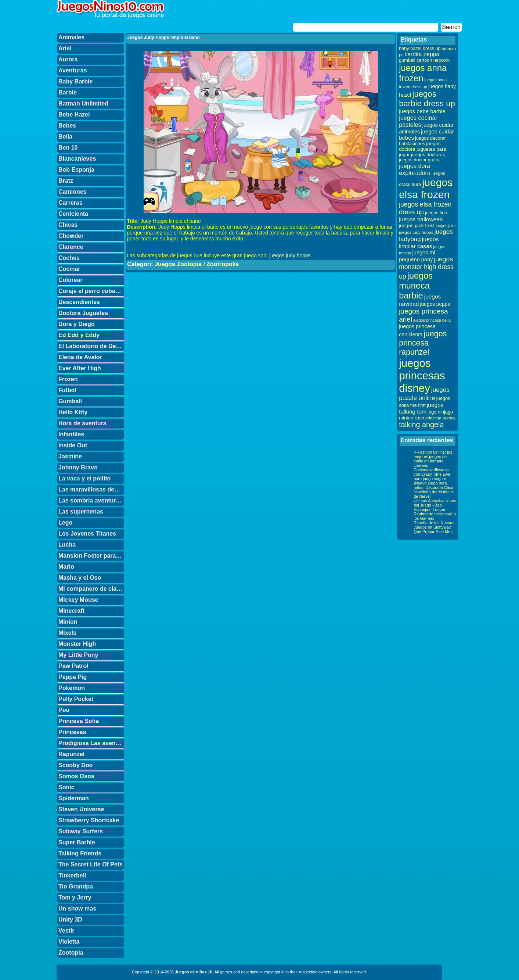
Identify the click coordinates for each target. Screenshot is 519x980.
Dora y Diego (77, 324)
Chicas (68, 225)
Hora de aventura (82, 423)
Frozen (68, 379)
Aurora (68, 59)
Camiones (72, 192)
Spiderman (74, 798)
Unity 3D (70, 920)
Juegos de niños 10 (194, 972)
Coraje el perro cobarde (91, 291)
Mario (66, 567)
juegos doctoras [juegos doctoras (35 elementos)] (428, 155)
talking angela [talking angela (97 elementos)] (421, 425)
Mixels (67, 633)
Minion (68, 622)
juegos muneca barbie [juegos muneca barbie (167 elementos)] (416, 286)
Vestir (66, 931)
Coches (69, 258)
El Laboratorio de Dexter (91, 346)
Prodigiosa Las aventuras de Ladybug (91, 743)
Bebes (67, 126)
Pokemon (72, 688)
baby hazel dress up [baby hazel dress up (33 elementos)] (420, 49)
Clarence (71, 247)
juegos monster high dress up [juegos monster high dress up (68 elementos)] (426, 268)
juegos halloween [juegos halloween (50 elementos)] (421, 219)
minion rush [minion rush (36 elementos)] (412, 418)
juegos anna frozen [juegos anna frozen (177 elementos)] (423, 73)
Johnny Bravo (78, 467)
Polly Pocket (76, 699)
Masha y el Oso (80, 578)
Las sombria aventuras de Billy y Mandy (91, 500)
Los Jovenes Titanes (87, 534)
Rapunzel (71, 754)
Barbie (68, 92)
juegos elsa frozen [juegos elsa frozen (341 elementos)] (426, 188)
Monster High (77, 644)
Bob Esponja (76, 170)
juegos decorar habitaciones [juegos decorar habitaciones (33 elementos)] (422, 141)
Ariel (65, 48)
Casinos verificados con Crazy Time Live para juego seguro (432, 474)
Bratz (66, 181)
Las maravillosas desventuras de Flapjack (91, 489)
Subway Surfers (81, 831)
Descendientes (79, 302)
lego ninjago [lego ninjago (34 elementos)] (440, 412)
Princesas (72, 732)
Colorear (71, 280)
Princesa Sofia (79, 721)
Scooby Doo (75, 765)
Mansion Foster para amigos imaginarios (91, 556)
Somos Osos (76, 776)
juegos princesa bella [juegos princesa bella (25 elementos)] (432, 320)
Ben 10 (68, 148)
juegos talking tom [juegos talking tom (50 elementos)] (421, 408)
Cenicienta (73, 214)
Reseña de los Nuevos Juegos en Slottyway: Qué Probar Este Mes (434, 527)
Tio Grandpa (76, 886)
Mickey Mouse (78, 600)
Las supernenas (81, 512)
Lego (65, 523)
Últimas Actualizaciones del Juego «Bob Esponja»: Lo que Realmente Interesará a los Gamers (435, 509)
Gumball (70, 401)
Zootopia (71, 953)
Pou (64, 710)
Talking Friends (80, 853)
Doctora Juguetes (83, 313)
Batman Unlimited (83, 103)
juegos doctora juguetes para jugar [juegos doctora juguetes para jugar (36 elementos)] (423, 149)
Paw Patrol (73, 666)
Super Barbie (77, 842)
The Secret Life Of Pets (91, 864)
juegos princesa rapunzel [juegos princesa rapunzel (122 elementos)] (423, 343)
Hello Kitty (73, 412)
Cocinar (69, 269)
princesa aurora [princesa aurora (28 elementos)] (440, 418)
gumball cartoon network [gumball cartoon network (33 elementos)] (424, 60)
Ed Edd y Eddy (79, 335)
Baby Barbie (75, 81)
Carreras (71, 203)
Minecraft (71, 611)
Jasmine (70, 456)
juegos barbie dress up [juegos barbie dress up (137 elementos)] (427, 99)
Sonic (66, 787)
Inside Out (73, 445)
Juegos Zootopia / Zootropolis (197, 264)
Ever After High (80, 368)
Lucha (67, 545)
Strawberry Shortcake (89, 820)
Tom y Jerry (75, 897)
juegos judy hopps (290, 255)
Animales (71, 37)
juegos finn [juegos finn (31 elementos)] (436, 213)
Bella (65, 137)
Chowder (71, 236)
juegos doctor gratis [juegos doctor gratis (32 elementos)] (419, 160)
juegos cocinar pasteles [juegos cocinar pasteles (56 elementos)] (418, 121)
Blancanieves (77, 159)
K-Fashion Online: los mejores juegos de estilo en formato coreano (433, 459)
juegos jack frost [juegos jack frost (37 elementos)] (417, 226)
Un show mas (77, 909)
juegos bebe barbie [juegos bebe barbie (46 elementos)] (422, 111)
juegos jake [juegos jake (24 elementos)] (446, 226)
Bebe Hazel (74, 115)
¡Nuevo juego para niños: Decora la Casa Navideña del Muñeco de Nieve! (433, 490)
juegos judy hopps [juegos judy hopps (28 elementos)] (416, 232)
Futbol (67, 390)
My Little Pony (78, 655)
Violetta (69, 942)
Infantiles (71, 434)
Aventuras (73, 70)
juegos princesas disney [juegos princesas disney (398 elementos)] (422, 375)
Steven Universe (81, 809)
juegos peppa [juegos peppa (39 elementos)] (435, 304)
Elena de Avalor (80, 357)
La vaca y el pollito (84, 478)
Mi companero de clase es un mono (91, 589)
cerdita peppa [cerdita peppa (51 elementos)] (422, 54)
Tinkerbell (72, 875)
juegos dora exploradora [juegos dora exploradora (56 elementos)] (415, 169)
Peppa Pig (73, 677)
